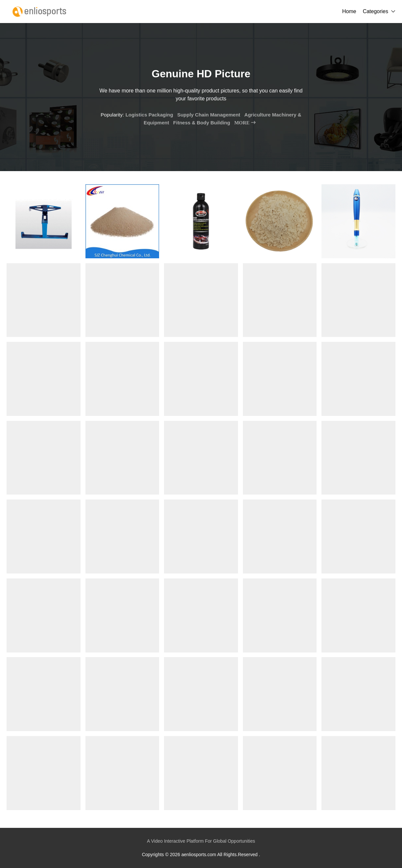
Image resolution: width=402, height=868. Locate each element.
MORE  (245, 123)
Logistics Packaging (149, 115)
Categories (376, 11)
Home (349, 11)
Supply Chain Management (209, 115)
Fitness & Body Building (202, 123)
